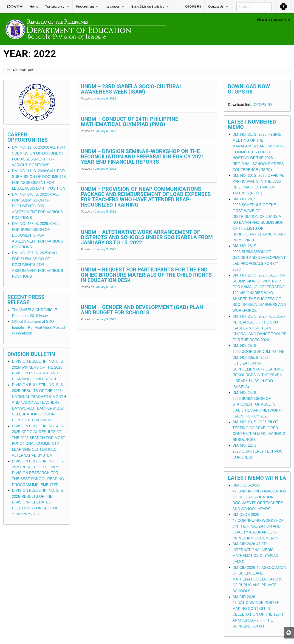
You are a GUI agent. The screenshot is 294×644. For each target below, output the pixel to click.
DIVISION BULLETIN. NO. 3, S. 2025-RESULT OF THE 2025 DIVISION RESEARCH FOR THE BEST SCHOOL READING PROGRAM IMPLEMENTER (38, 473)
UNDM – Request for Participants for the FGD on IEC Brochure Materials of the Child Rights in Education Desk (146, 275)
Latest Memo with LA (257, 478)
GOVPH (15, 7)
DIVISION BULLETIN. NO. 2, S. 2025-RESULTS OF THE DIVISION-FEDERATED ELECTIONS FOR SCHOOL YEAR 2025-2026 (38, 502)
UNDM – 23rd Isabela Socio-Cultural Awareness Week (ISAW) (131, 89)
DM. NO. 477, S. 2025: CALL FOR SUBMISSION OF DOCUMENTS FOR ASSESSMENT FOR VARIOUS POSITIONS (38, 235)
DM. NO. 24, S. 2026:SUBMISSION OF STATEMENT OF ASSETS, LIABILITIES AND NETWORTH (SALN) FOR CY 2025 (258, 404)
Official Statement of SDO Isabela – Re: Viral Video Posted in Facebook (38, 327)
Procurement (85, 7)
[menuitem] (15, 7)
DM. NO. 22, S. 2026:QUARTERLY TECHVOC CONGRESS (257, 451)
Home (34, 7)
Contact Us (216, 7)
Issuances (112, 7)
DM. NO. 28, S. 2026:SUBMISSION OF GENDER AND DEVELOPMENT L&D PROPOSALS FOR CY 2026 (259, 258)
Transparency (55, 7)
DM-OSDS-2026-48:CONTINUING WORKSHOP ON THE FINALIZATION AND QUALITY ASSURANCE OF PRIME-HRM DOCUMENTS (258, 526)
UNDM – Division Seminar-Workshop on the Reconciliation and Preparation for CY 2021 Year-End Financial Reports (143, 157)
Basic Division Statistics (148, 7)
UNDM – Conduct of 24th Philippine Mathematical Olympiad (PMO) (130, 122)
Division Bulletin (31, 354)
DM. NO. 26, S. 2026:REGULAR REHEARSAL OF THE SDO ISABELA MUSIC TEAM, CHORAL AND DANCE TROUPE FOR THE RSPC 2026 (259, 328)
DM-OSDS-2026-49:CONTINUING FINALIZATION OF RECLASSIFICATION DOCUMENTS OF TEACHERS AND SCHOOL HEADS (259, 497)
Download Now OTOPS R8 (249, 89)
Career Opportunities (28, 137)
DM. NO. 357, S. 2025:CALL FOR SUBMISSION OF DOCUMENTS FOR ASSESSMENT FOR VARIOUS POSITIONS (38, 265)
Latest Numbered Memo (252, 124)
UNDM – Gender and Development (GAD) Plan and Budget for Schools (142, 310)
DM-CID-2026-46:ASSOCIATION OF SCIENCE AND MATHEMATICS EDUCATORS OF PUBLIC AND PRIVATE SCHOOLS (259, 579)
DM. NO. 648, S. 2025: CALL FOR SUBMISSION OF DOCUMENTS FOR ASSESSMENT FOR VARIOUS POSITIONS (38, 206)
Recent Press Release (26, 300)
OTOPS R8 (193, 7)
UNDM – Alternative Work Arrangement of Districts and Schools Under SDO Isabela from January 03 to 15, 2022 (147, 237)
